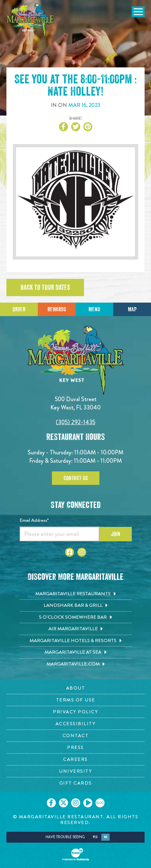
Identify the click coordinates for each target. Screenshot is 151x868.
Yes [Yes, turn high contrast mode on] (95, 837)
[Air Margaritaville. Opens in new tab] (76, 629)
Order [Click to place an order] (19, 309)
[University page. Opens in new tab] (75, 771)
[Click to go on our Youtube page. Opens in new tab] (88, 803)
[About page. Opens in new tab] (75, 688)
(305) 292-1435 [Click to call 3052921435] (75, 422)
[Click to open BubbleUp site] (76, 855)
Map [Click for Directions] (132, 309)
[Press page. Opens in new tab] (75, 748)
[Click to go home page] (30, 21)
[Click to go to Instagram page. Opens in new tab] (82, 552)
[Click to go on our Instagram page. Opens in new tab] (76, 803)
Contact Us (76, 478)
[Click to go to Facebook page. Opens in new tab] (70, 552)
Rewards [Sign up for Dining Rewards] (57, 309)
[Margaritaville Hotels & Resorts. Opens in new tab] (76, 641)
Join (116, 534)
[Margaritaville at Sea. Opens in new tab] (76, 652)
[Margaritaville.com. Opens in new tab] (76, 664)
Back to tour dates (45, 288)
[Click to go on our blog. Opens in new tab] (100, 803)
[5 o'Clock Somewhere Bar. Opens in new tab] (76, 617)
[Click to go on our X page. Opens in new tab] (63, 803)
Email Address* (34, 520)
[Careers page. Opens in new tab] (75, 759)
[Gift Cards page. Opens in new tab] (75, 783)
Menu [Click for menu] (94, 309)
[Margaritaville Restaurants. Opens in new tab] (76, 594)
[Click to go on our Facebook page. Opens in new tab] (51, 803)
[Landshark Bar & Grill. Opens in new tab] (76, 606)
